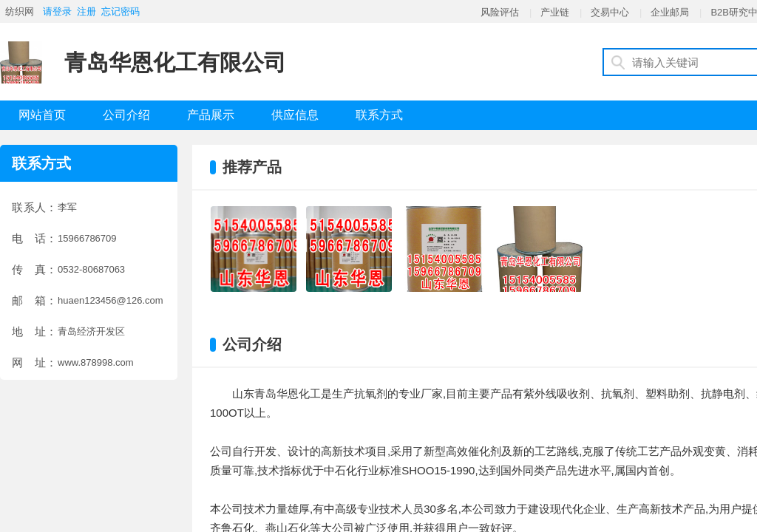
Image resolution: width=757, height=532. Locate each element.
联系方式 (379, 115)
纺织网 (20, 11)
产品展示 (211, 115)
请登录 (57, 11)
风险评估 (500, 12)
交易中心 (610, 12)
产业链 (555, 12)
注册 (86, 11)
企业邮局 (670, 12)
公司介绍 (126, 115)
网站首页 (42, 115)
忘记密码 (120, 11)
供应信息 (295, 115)
